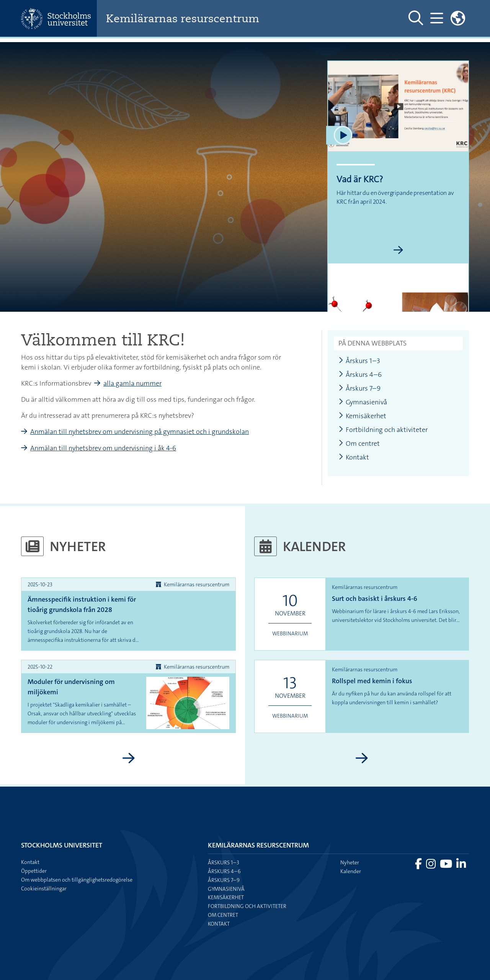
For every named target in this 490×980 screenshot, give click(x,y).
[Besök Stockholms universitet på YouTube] (447, 866)
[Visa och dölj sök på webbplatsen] (416, 18)
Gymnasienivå (363, 402)
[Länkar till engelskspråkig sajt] (458, 18)
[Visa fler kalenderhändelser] (362, 759)
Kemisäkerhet (362, 416)
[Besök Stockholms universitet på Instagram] (431, 866)
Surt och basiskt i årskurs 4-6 (375, 599)
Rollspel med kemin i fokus (372, 681)
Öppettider (34, 871)
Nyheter (350, 862)
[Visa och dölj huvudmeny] (437, 18)
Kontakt (354, 457)
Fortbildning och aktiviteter (383, 430)
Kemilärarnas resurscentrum (183, 19)
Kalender (351, 871)
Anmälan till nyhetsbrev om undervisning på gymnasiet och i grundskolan (140, 432)
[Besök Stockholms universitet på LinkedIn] (461, 866)
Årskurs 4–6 (360, 375)
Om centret (359, 444)
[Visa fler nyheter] (128, 759)
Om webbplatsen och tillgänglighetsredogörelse (77, 880)
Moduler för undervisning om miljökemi (71, 687)
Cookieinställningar (44, 888)
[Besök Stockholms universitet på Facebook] (419, 866)
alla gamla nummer (132, 383)
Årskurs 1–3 (359, 361)
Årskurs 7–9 (359, 389)
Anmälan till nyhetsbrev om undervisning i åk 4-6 (103, 448)
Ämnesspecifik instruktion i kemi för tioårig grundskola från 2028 (82, 605)
